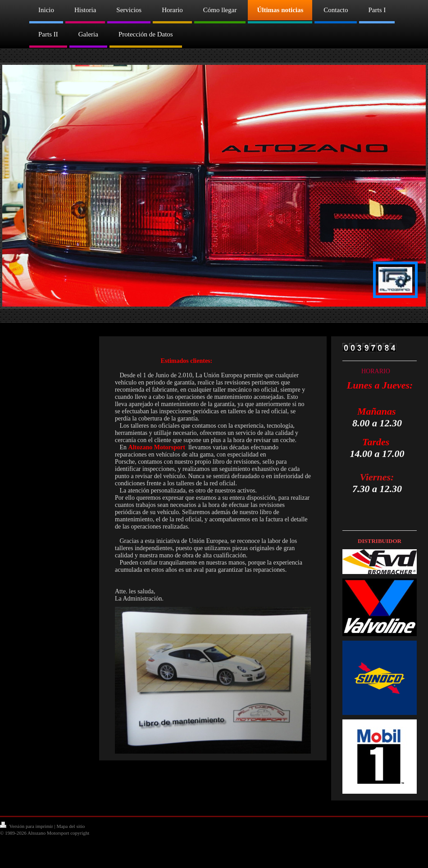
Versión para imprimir (27, 826)
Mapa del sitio (71, 826)
